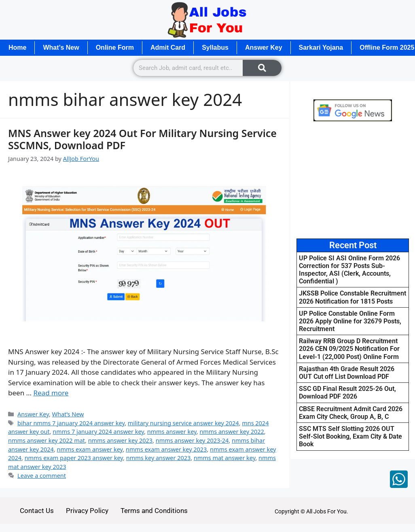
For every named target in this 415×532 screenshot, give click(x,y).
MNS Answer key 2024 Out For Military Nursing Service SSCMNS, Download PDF (142, 139)
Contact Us (37, 511)
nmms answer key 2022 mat (47, 440)
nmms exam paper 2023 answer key (74, 458)
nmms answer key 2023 (120, 440)
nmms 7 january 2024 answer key (98, 432)
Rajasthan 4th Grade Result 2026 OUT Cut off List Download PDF (347, 373)
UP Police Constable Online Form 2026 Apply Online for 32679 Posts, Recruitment (350, 321)
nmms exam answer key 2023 (166, 449)
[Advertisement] (353, 180)
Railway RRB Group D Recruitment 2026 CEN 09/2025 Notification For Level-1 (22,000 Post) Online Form (349, 349)
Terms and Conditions (154, 511)
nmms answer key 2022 (232, 432)
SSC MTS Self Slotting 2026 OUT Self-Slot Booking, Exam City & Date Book (350, 436)
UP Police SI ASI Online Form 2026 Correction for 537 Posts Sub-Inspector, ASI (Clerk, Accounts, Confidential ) (349, 270)
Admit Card (168, 47)
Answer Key (264, 47)
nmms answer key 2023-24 (192, 440)
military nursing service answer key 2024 (183, 423)
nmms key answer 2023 (158, 458)
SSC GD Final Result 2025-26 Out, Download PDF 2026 (347, 393)
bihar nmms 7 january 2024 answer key (71, 423)
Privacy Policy (87, 511)
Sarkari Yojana (321, 47)
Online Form (115, 47)
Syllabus (215, 47)
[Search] (262, 68)
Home (17, 47)
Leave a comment (42, 476)
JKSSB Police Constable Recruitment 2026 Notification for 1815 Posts (353, 297)
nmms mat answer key (225, 458)
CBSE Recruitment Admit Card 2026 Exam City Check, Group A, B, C (351, 413)
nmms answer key (172, 432)
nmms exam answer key (90, 449)
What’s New (61, 47)
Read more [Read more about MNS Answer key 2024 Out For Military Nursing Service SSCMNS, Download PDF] (51, 393)
